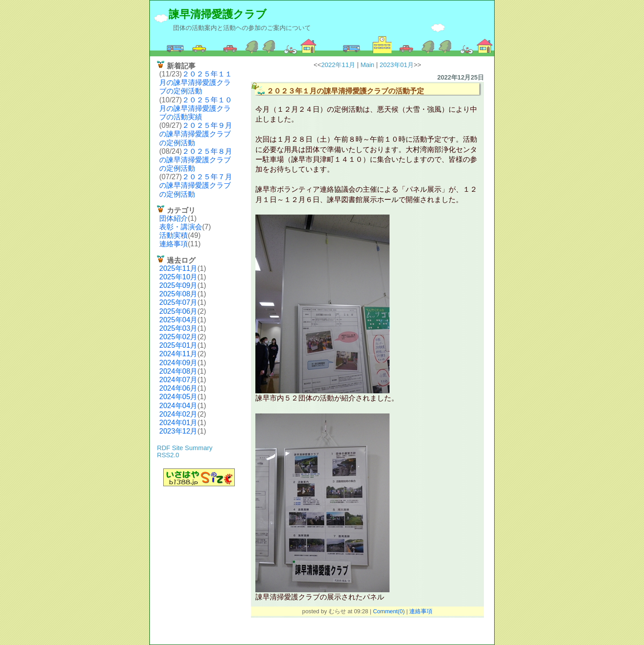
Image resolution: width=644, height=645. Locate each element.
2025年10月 (178, 277)
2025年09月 (178, 285)
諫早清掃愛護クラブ (218, 14)
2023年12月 (178, 431)
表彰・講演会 (181, 227)
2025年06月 (178, 311)
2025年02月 (178, 337)
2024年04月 (178, 406)
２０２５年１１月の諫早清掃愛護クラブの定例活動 (196, 82)
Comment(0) (389, 611)
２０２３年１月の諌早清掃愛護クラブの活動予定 (345, 91)
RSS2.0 (168, 455)
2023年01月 (397, 65)
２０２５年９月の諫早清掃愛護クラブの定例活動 (196, 134)
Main (367, 65)
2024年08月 (178, 371)
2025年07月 (178, 302)
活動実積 (174, 235)
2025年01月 (178, 345)
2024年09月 (178, 363)
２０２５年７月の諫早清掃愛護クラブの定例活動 (196, 185)
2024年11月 (178, 354)
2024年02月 (178, 414)
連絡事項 (174, 244)
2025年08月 (178, 294)
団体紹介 (174, 218)
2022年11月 (338, 65)
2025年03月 (178, 328)
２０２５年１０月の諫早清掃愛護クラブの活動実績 (196, 108)
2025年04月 (178, 320)
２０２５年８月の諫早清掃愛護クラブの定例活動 (196, 160)
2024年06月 (178, 388)
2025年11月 (178, 268)
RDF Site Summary (185, 448)
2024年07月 (178, 380)
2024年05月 (178, 397)
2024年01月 (178, 423)
